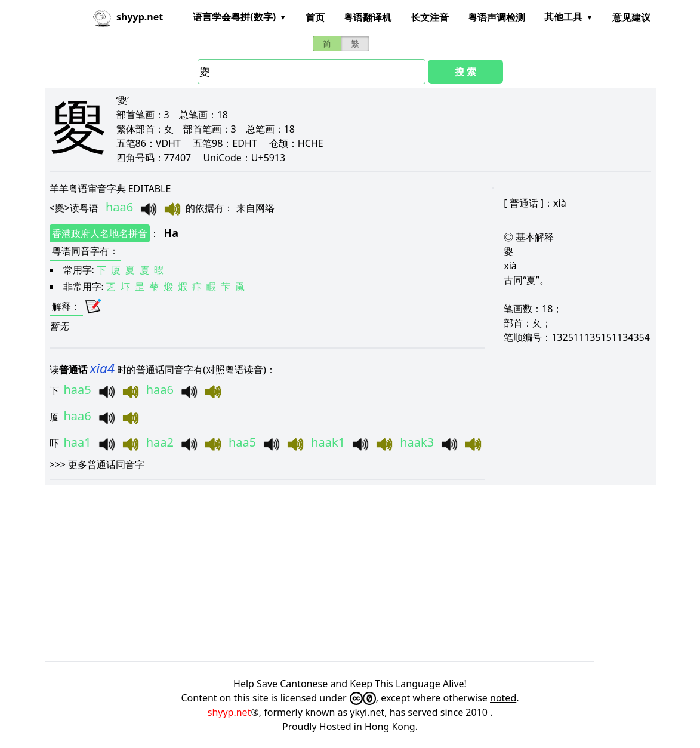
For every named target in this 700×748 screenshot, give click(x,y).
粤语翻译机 (368, 17)
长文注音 (430, 17)
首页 (315, 17)
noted (503, 698)
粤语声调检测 (497, 17)
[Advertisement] (350, 573)
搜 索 (465, 72)
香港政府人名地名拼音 (100, 233)
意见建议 (631, 17)
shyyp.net (229, 712)
